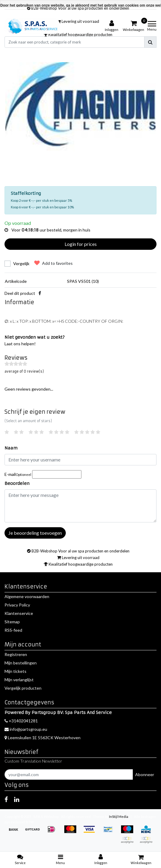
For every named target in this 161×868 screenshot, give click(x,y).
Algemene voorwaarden (27, 596)
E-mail (18, 474)
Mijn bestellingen (21, 663)
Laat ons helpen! (20, 344)
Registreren (16, 654)
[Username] (80, 460)
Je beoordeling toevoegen (35, 533)
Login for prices (81, 244)
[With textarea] (80, 506)
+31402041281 (21, 721)
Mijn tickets (15, 671)
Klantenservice (19, 613)
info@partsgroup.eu (26, 729)
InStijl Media (119, 817)
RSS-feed (13, 630)
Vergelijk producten (23, 688)
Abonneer (145, 774)
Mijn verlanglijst (19, 680)
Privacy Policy (17, 605)
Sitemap (12, 622)
